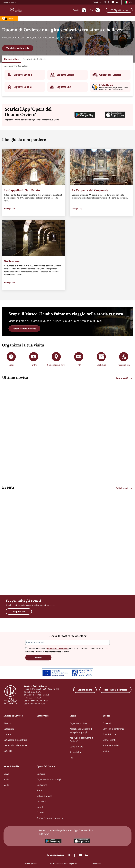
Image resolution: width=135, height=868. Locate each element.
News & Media (11, 766)
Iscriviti (38, 658)
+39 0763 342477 (35, 692)
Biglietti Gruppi (66, 75)
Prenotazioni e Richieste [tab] (34, 59)
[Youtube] (80, 855)
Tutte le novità (124, 378)
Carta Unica (106, 85)
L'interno (8, 734)
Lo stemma (42, 785)
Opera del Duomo (46, 766)
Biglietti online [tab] (11, 59)
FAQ (79, 365)
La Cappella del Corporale (15, 745)
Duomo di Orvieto (13, 716)
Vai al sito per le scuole (18, 48)
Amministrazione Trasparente (51, 818)
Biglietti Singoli (23, 75)
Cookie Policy (96, 863)
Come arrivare (76, 747)
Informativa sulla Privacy (58, 648)
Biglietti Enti (64, 87)
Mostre (106, 751)
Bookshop (101, 365)
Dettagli (10, 209)
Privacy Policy (31, 863)
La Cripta (8, 751)
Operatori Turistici (110, 75)
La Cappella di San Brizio (15, 740)
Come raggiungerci (56, 365)
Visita (73, 716)
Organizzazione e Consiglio (49, 779)
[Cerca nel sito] (92, 10)
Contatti (40, 812)
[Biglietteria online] (119, 10)
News (6, 774)
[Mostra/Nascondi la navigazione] (5, 10)
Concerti (107, 723)
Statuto (40, 790)
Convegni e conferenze (113, 729)
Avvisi (6, 779)
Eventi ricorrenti (111, 734)
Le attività (41, 801)
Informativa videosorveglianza (64, 863)
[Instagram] (68, 855)
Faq (71, 758)
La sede (40, 807)
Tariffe (34, 365)
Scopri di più (19, 611)
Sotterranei (43, 716)
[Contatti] (76, 10)
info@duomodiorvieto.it (39, 695)
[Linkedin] (86, 855)
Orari (11, 365)
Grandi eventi (109, 740)
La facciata (9, 729)
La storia (41, 774)
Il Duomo (8, 723)
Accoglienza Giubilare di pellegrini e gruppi (81, 730)
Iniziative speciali (111, 745)
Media (6, 785)
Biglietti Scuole (23, 87)
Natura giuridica (44, 796)
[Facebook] (74, 855)
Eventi (106, 716)
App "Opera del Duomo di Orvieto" (81, 739)
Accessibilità (124, 365)
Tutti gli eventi (124, 488)
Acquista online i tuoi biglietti (16, 66)
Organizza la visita (78, 723)
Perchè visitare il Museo (24, 329)
